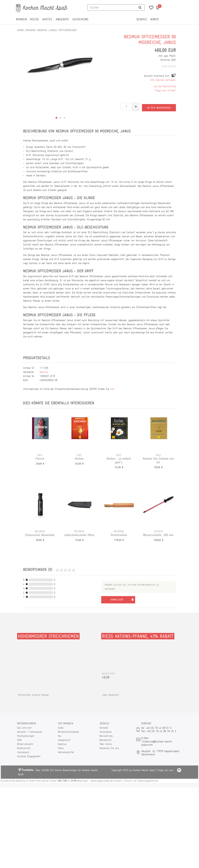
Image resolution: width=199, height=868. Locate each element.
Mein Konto (106, 744)
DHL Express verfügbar (163, 80)
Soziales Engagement (29, 756)
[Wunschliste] (150, 8)
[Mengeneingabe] (126, 107)
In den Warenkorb (159, 106)
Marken (21, 19)
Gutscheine (81, 19)
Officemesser (68, 30)
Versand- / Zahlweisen (30, 732)
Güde (61, 728)
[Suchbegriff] (112, 7)
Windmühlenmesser (69, 732)
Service (142, 19)
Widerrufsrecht (25, 744)
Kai (60, 736)
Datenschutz (24, 748)
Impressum (23, 752)
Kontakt (104, 728)
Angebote (62, 19)
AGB (19, 740)
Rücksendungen (26, 736)
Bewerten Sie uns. (109, 748)
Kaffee (47, 19)
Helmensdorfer (66, 752)
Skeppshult (64, 740)
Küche (35, 19)
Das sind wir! (24, 728)
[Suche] (140, 7)
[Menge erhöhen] (136, 107)
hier (112, 389)
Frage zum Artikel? (165, 90)
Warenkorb (105, 740)
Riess (61, 748)
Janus (53, 30)
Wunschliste (106, 736)
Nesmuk (42, 30)
